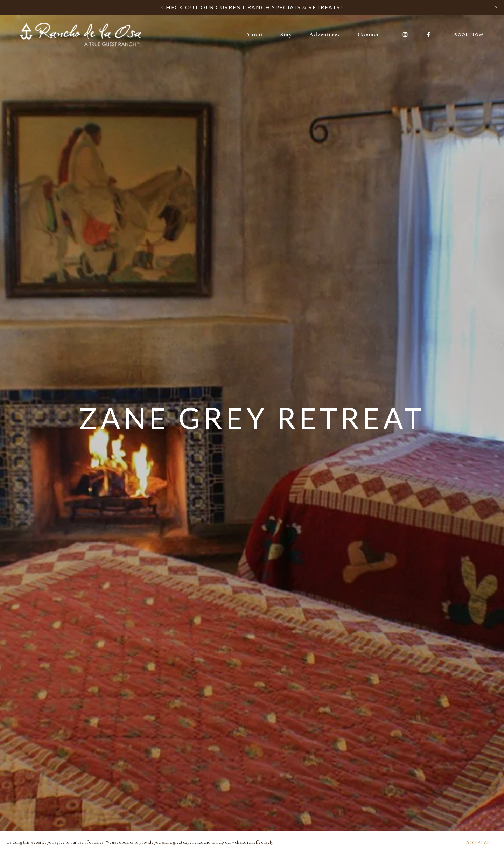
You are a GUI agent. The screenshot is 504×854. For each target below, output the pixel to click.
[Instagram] (405, 34)
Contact (369, 34)
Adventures (325, 34)
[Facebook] (429, 34)
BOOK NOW (469, 34)
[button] (496, 8)
